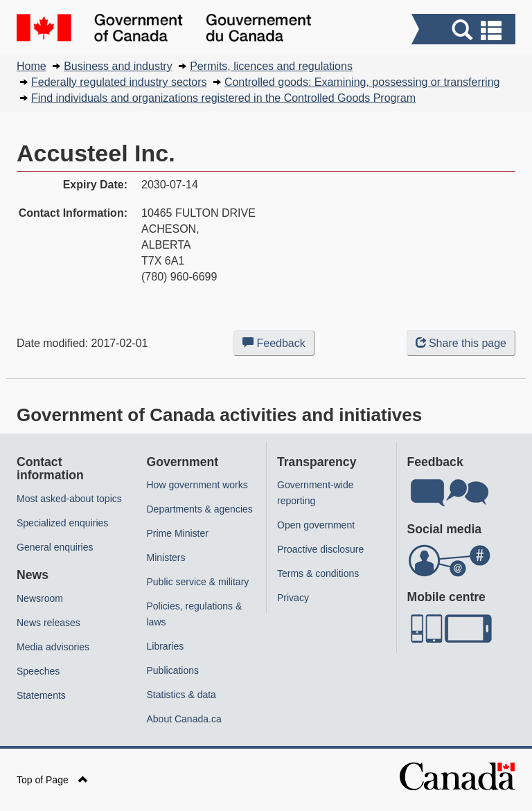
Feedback (278, 346)
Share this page (461, 343)
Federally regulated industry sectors (119, 82)
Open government (316, 525)
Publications (173, 670)
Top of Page (52, 780)
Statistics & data (181, 695)
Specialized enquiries (62, 523)
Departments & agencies (200, 509)
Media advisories (53, 647)
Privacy (293, 598)
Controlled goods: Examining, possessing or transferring (362, 82)
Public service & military (198, 582)
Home (32, 66)
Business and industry (118, 66)
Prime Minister (178, 533)
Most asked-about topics (69, 499)
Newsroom (40, 598)
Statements (41, 695)
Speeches (38, 671)
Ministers (166, 558)
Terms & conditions (318, 573)
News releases (48, 623)
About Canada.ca (184, 719)
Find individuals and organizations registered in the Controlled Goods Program (223, 98)
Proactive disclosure (320, 549)
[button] (465, 31)
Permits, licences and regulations (271, 66)
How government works (197, 485)
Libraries (166, 646)
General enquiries (55, 547)
